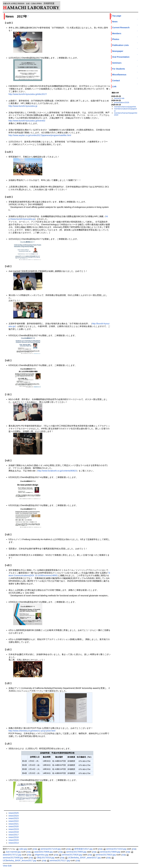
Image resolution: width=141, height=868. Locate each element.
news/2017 (14, 835)
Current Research (121, 28)
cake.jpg (22, 849)
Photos (116, 39)
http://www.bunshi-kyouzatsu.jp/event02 (27, 121)
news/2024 (14, 816)
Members (117, 33)
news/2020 (14, 826)
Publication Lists (120, 45)
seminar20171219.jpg (49, 849)
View (5, 866)
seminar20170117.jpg (58, 860)
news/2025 (14, 813)
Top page (117, 16)
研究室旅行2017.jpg (82, 849)
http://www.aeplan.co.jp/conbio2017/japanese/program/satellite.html (40, 135)
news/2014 (14, 843)
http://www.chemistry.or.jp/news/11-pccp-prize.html (32, 731)
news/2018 (14, 832)
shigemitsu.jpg (40, 855)
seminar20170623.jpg (104, 855)
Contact (116, 81)
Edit (10, 866)
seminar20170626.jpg (70, 855)
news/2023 (14, 818)
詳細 (35, 849)
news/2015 (14, 840)
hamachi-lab (119, 98)
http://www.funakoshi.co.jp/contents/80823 (57, 471)
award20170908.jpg (42, 852)
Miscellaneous (119, 75)
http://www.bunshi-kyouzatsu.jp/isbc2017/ (28, 94)
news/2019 (14, 829)
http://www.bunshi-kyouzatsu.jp (23, 106)
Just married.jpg (12, 852)
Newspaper (118, 51)
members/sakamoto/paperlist (125, 110)
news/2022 (14, 821)
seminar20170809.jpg (109, 852)
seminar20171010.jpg (115, 849)
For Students (118, 69)
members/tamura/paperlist (125, 107)
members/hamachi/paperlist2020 (126, 114)
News (115, 22)
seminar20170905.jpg (75, 852)
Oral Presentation (121, 57)
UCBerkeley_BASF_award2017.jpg (83, 858)
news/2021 (14, 824)
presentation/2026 (122, 102)
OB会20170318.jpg (44, 858)
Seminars (117, 63)
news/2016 (14, 837)
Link (114, 86)
